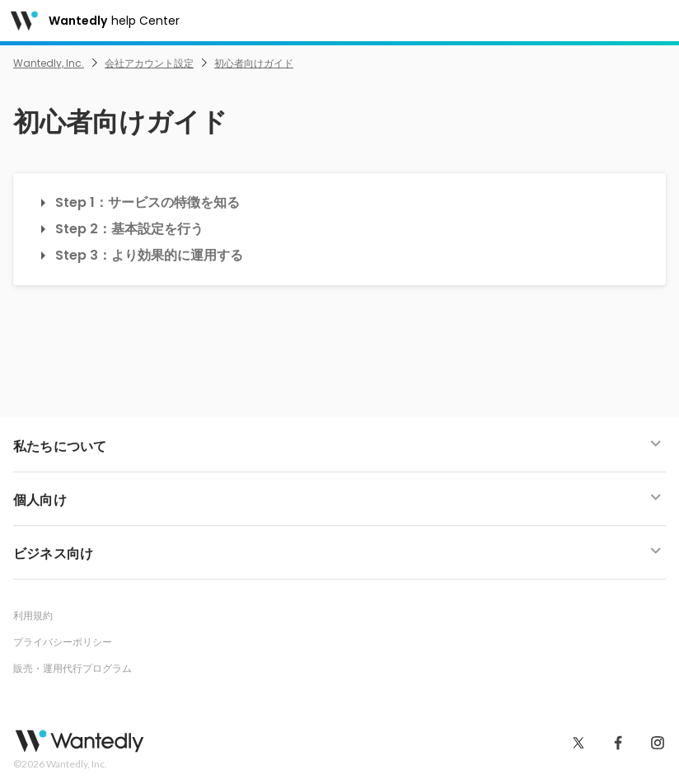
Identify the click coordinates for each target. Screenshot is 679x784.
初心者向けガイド (254, 63)
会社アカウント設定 (149, 63)
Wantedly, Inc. (49, 63)
